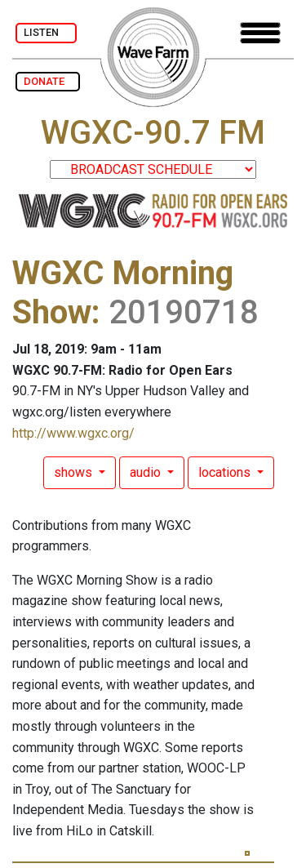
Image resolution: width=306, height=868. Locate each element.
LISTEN (46, 32)
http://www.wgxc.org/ (73, 433)
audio (147, 472)
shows (75, 472)
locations (226, 472)
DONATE (48, 81)
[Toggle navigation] (260, 33)
